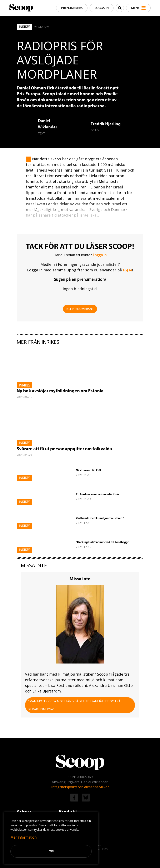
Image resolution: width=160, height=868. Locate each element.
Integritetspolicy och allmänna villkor (80, 787)
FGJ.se (127, 270)
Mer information (23, 837)
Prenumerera (72, 8)
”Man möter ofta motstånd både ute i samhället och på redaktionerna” (74, 705)
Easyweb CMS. (99, 849)
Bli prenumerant (80, 309)
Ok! (51, 851)
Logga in (102, 8)
